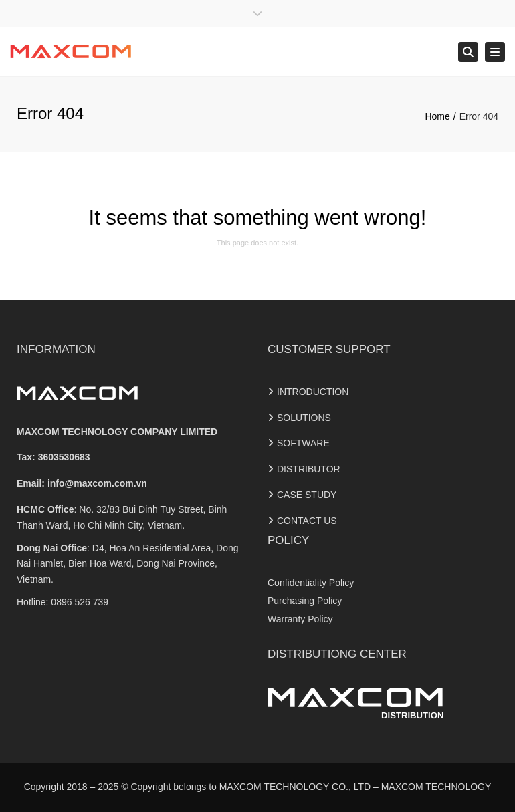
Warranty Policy (300, 619)
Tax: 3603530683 (54, 457)
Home (437, 116)
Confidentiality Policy (311, 583)
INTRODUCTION (313, 392)
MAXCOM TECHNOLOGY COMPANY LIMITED (117, 432)
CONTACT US (307, 521)
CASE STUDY (307, 495)
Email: (82, 483)
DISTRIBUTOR (309, 469)
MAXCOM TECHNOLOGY (436, 787)
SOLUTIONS (304, 418)
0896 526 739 (80, 602)
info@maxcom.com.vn (97, 483)
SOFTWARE (303, 443)
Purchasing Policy (305, 601)
